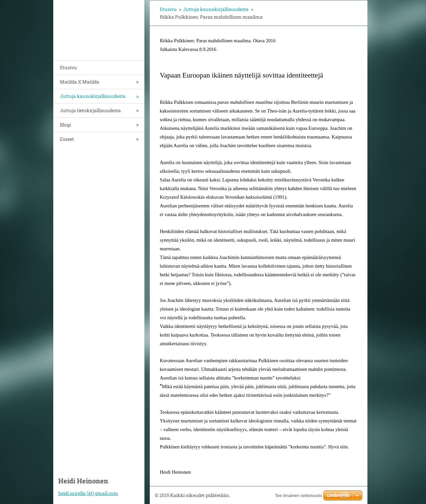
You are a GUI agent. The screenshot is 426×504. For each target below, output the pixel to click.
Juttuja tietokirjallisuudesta (90, 110)
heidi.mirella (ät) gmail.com (88, 493)
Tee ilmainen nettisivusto (299, 496)
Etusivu (68, 67)
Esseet (67, 139)
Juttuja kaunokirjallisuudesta (93, 96)
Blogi (65, 125)
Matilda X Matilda (80, 82)
